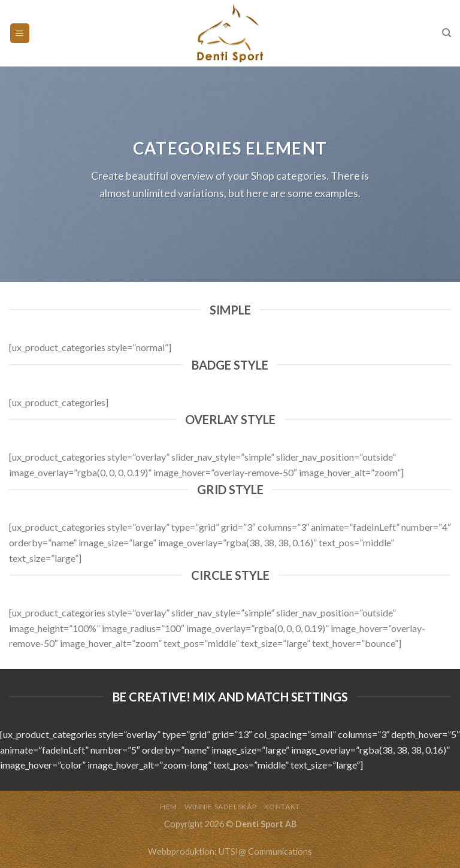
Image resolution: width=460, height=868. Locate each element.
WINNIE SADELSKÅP (220, 807)
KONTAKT (282, 807)
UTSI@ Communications (265, 852)
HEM (169, 807)
